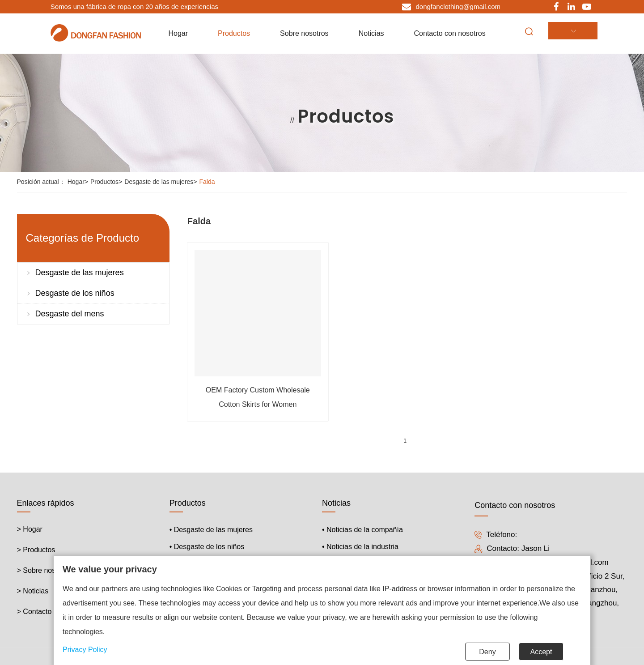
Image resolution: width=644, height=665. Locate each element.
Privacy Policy (85, 650)
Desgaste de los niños (75, 293)
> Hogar (30, 527)
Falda (207, 182)
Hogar (79, 182)
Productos (107, 182)
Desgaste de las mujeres (162, 182)
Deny (487, 652)
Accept (541, 652)
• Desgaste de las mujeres (211, 528)
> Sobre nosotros (44, 569)
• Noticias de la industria (360, 545)
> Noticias (33, 589)
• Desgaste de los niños (207, 545)
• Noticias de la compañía (362, 528)
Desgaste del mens (70, 314)
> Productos (36, 548)
